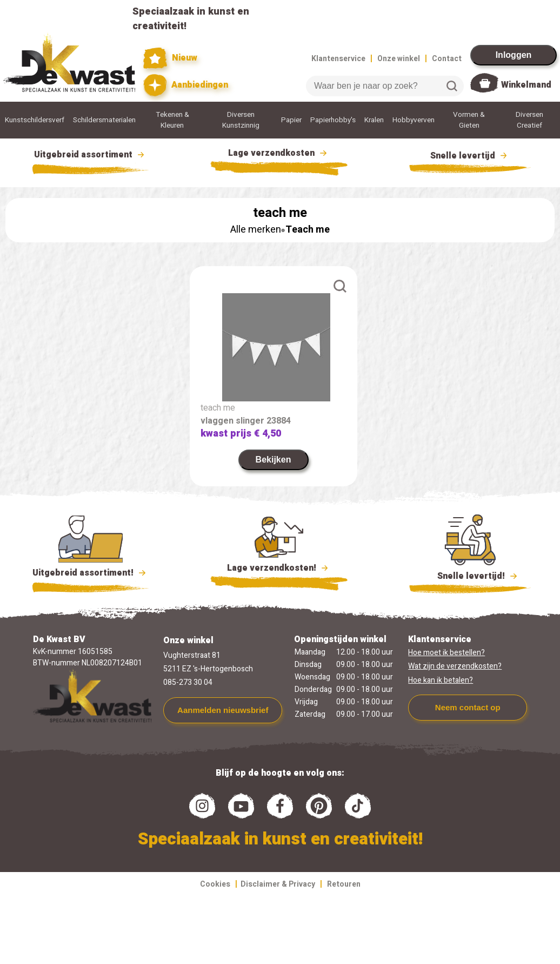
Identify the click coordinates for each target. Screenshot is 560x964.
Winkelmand (526, 85)
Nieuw (170, 58)
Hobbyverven (414, 120)
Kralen (374, 120)
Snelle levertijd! (470, 575)
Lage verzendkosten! (279, 570)
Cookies (215, 884)
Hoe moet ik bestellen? (446, 653)
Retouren (344, 884)
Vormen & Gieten (469, 120)
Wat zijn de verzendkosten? (455, 666)
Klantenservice (338, 59)
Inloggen (514, 55)
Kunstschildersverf (35, 120)
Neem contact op (468, 707)
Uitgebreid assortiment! (91, 573)
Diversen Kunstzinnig (241, 120)
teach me (218, 408)
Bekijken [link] (274, 460)
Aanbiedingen (186, 85)
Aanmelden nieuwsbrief (223, 710)
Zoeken (452, 86)
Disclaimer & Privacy (278, 884)
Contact (447, 59)
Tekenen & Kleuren (172, 120)
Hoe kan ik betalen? (441, 680)
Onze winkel (399, 59)
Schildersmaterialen (104, 120)
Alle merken (256, 230)
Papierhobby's (333, 120)
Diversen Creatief (529, 120)
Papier (291, 120)
